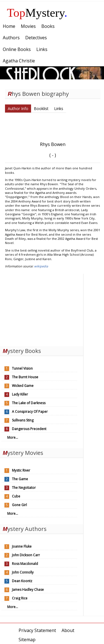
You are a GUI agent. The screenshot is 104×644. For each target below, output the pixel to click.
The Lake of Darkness (29, 403)
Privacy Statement (37, 630)
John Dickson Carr (26, 555)
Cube (16, 496)
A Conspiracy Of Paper (30, 412)
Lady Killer (20, 394)
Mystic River (21, 470)
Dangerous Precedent (29, 429)
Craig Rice (20, 598)
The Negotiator (24, 488)
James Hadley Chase (28, 590)
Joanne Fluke (22, 546)
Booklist (41, 108)
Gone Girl (19, 505)
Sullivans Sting (23, 420)
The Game (20, 479)
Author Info (18, 108)
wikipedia (41, 266)
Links (59, 108)
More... (13, 437)
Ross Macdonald (25, 564)
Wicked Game (23, 386)
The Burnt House (25, 377)
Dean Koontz (22, 581)
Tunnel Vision (22, 368)
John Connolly (23, 572)
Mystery (37, 13)
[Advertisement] (42, 309)
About (68, 630)
